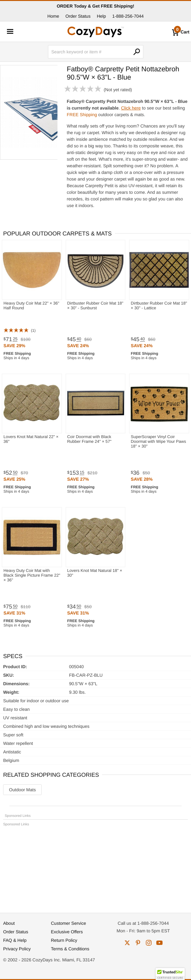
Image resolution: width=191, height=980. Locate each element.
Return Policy (64, 940)
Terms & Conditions (70, 949)
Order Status (78, 16)
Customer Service (68, 923)
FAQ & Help (15, 940)
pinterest (138, 943)
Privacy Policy (17, 949)
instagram (149, 943)
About (9, 923)
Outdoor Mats (23, 790)
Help (101, 16)
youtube (159, 943)
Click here (131, 108)
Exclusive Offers (67, 932)
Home (53, 16)
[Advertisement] (95, 867)
